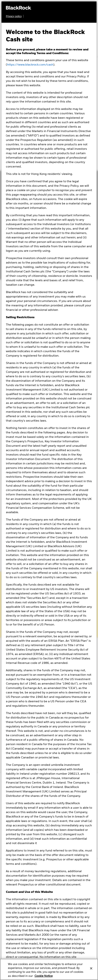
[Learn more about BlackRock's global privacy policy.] (15, 16)
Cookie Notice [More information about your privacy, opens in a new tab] (44, 976)
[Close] (91, 968)
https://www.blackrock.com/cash (30, 65)
